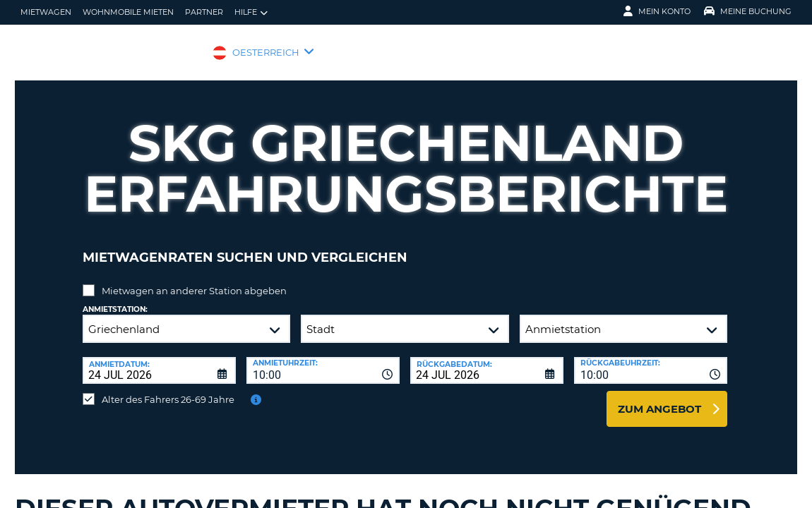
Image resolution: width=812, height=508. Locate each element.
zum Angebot (659, 398)
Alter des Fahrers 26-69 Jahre (168, 389)
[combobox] (323, 360)
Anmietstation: (115, 299)
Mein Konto (657, 11)
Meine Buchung (748, 11)
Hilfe (251, 12)
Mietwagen (46, 12)
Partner (204, 12)
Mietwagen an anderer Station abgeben (194, 280)
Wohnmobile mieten (128, 12)
